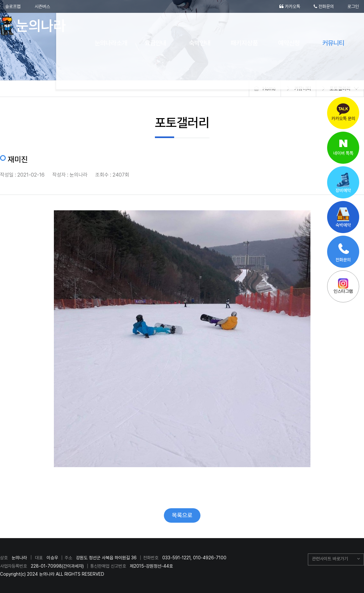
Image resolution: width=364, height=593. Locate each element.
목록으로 (182, 515)
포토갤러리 (340, 89)
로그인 (353, 6)
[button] (336, 560)
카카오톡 (290, 6)
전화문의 (324, 6)
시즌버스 (42, 6)
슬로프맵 (13, 6)
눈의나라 (36, 26)
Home (269, 89)
